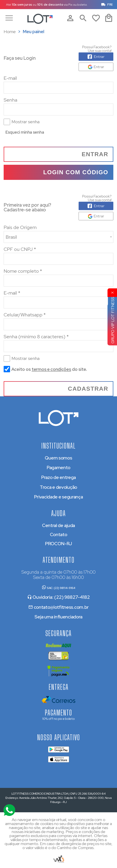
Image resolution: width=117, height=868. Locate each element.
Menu (11, 18)
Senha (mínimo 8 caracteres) (36, 337)
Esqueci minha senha (25, 132)
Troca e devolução (58, 487)
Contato (59, 535)
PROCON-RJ (58, 544)
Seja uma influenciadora (58, 617)
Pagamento (58, 468)
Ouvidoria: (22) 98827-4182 (59, 597)
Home (10, 32)
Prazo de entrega (58, 477)
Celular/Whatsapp (25, 315)
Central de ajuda (58, 525)
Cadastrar (88, 389)
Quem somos (58, 458)
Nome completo (23, 271)
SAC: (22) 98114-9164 (58, 588)
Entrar (95, 154)
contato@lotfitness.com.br (58, 607)
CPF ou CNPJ (20, 249)
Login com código (76, 172)
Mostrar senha (26, 122)
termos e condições (51, 369)
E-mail (58, 84)
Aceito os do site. (45, 371)
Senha (58, 111)
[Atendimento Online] (9, 810)
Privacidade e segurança (58, 497)
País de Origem (20, 227)
